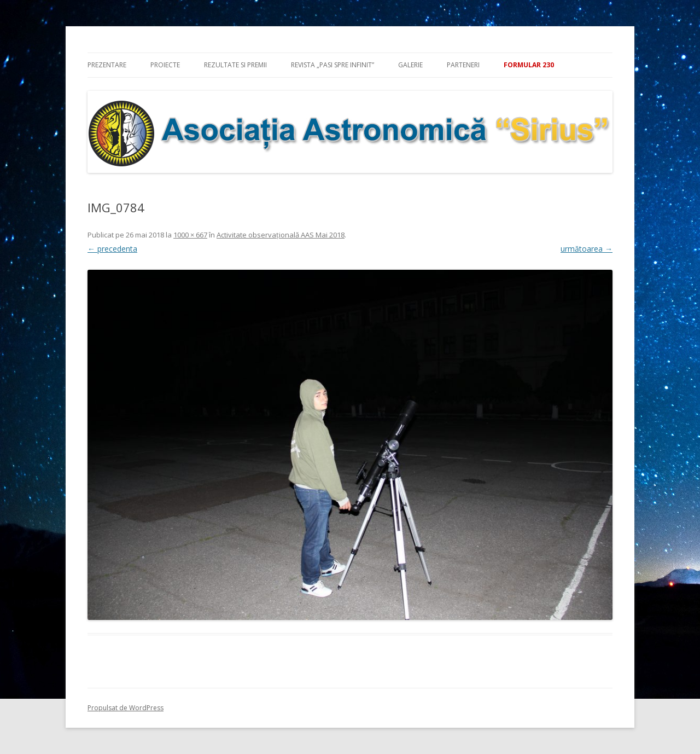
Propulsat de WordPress (126, 708)
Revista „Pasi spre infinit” (332, 65)
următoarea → (587, 249)
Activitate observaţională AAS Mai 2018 (281, 235)
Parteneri (463, 65)
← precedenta (112, 249)
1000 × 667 (190, 235)
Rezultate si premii (235, 65)
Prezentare (107, 65)
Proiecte (165, 65)
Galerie (410, 65)
